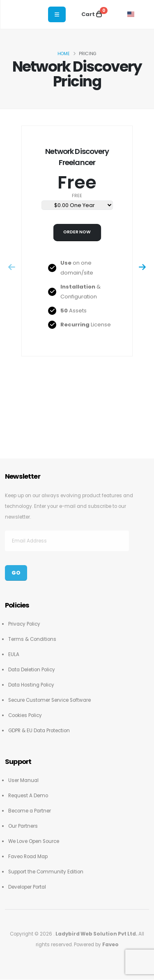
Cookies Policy (25, 715)
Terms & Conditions (32, 639)
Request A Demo (28, 796)
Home (64, 54)
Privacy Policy (24, 624)
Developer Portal (27, 887)
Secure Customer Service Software (49, 700)
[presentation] (12, 268)
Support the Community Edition (46, 872)
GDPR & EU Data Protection (39, 731)
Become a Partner (30, 811)
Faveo (110, 945)
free (77, 196)
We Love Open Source (34, 841)
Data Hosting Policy (31, 685)
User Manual (23, 780)
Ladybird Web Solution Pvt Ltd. (97, 934)
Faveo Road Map (28, 857)
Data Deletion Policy (32, 670)
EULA (14, 654)
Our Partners (23, 826)
